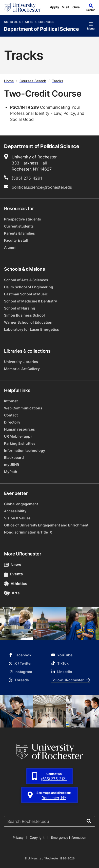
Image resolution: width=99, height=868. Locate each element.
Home (9, 81)
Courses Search (33, 81)
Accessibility (15, 511)
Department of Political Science (41, 29)
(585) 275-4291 (27, 178)
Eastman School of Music (26, 294)
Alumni (10, 247)
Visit (66, 7)
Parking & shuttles (20, 443)
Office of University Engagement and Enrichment (46, 525)
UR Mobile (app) (18, 436)
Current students (19, 226)
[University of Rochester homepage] (22, 7)
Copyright (37, 837)
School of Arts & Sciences (29, 22)
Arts (12, 593)
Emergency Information (69, 837)
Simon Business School (24, 315)
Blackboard (14, 457)
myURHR (12, 465)
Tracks (58, 81)
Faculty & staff (16, 240)
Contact (11, 415)
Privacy (18, 837)
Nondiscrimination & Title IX (28, 532)
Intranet (11, 401)
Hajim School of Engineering (29, 287)
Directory (12, 422)
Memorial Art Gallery (22, 369)
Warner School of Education (28, 322)
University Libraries (21, 362)
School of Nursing (20, 308)
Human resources (19, 429)
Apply (55, 7)
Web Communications (23, 408)
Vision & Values (17, 518)
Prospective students (23, 219)
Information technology (25, 450)
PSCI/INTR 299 (24, 107)
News (13, 565)
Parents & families (19, 233)
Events (13, 574)
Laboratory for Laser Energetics (32, 329)
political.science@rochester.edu (42, 187)
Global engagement (21, 504)
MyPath (11, 472)
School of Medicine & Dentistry (31, 301)
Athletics (16, 584)
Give (76, 7)
